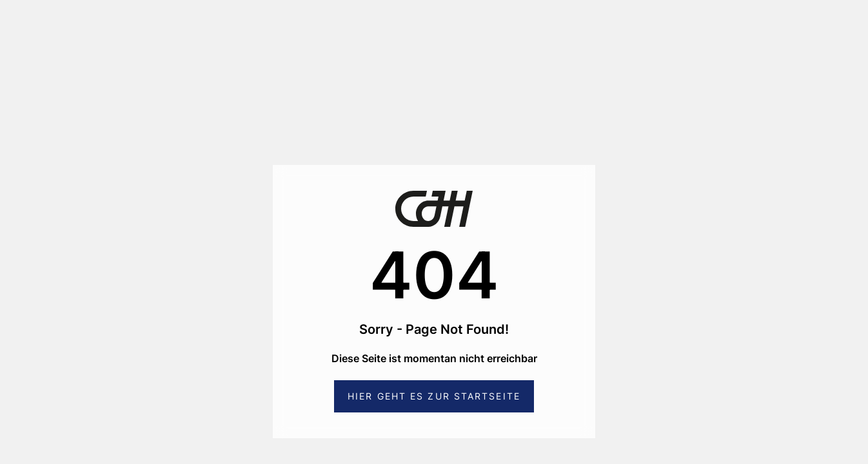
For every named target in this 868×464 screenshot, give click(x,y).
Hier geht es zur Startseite (434, 396)
